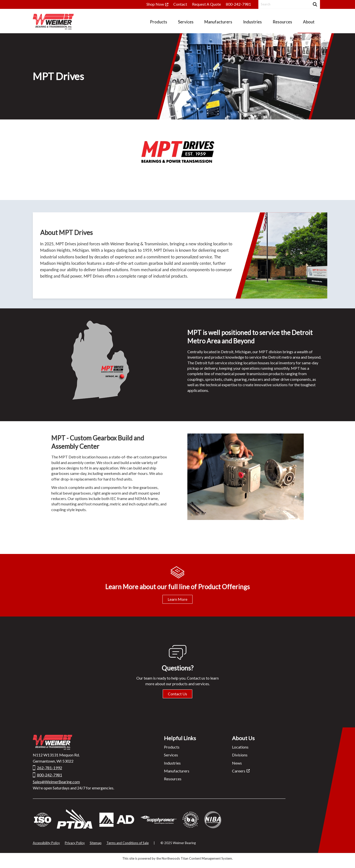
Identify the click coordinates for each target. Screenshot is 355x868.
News (237, 763)
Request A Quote (206, 4)
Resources (173, 779)
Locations (240, 747)
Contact (180, 4)
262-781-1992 (50, 768)
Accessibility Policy (46, 843)
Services (171, 755)
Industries (172, 763)
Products (172, 747)
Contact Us (177, 694)
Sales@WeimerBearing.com (56, 782)
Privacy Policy (75, 843)
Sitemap (96, 843)
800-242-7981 (238, 4)
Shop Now (155, 4)
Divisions (240, 755)
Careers (239, 771)
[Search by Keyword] (284, 4)
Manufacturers (177, 771)
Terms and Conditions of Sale (128, 843)
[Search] (314, 4)
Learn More (177, 599)
